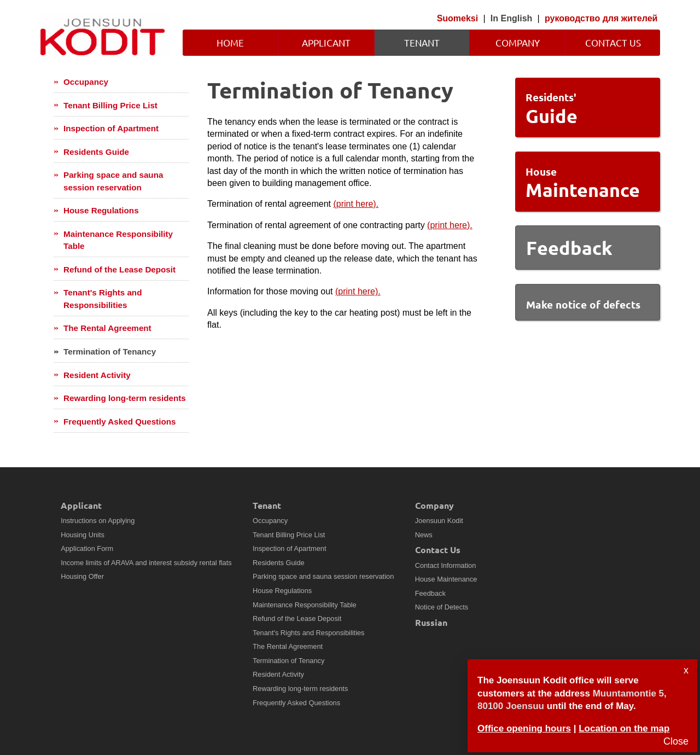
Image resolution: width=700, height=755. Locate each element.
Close (676, 741)
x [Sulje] (686, 670)
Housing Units (83, 535)
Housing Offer (82, 576)
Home (230, 42)
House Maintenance (446, 579)
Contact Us (613, 42)
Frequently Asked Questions (119, 422)
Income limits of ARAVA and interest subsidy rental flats (146, 563)
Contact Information (446, 565)
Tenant (422, 42)
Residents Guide (96, 152)
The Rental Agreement (107, 328)
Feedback (430, 593)
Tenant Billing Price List (110, 105)
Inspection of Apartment (111, 128)
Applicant (326, 42)
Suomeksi (458, 19)
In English (511, 19)
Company (518, 42)
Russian (431, 622)
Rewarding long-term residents (125, 398)
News (424, 535)
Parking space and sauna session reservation (113, 181)
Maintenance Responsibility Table (118, 240)
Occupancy (86, 82)
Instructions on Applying (98, 521)
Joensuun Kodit (439, 521)
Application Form (87, 548)
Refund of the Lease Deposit (119, 269)
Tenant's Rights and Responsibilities (103, 298)
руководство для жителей (601, 19)
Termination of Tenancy (110, 352)
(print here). (356, 204)
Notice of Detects (442, 607)
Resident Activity (97, 375)
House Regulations (101, 210)
